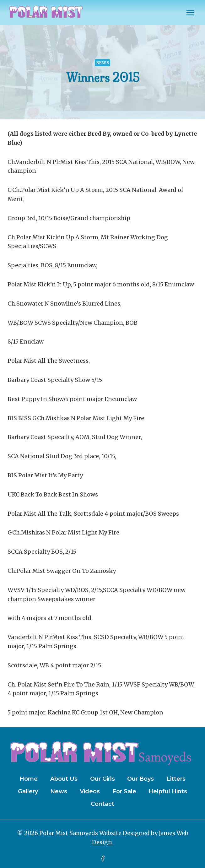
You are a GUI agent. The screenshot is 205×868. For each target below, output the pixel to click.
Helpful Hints (168, 791)
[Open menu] (190, 12)
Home (29, 779)
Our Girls (102, 779)
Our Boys (140, 779)
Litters (176, 779)
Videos (90, 791)
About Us (64, 779)
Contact (102, 804)
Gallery (28, 791)
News (103, 63)
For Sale (124, 791)
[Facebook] (103, 859)
